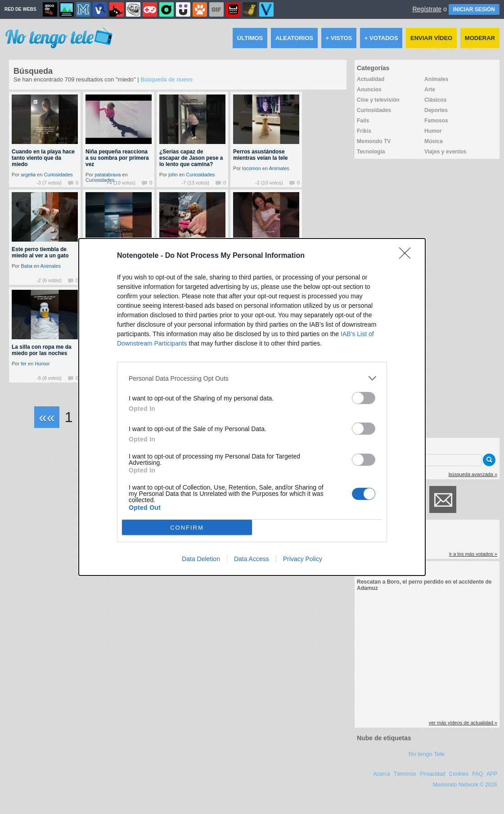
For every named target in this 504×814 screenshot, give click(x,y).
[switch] (364, 398)
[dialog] (252, 407)
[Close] (408, 256)
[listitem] (252, 378)
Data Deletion (201, 559)
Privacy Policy (303, 559)
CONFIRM (187, 528)
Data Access (252, 559)
